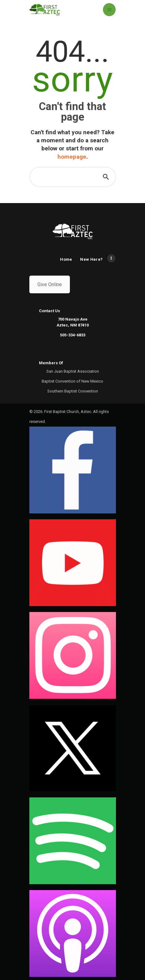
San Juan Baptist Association (73, 371)
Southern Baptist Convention (73, 391)
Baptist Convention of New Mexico (72, 381)
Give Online (50, 284)
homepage (72, 157)
